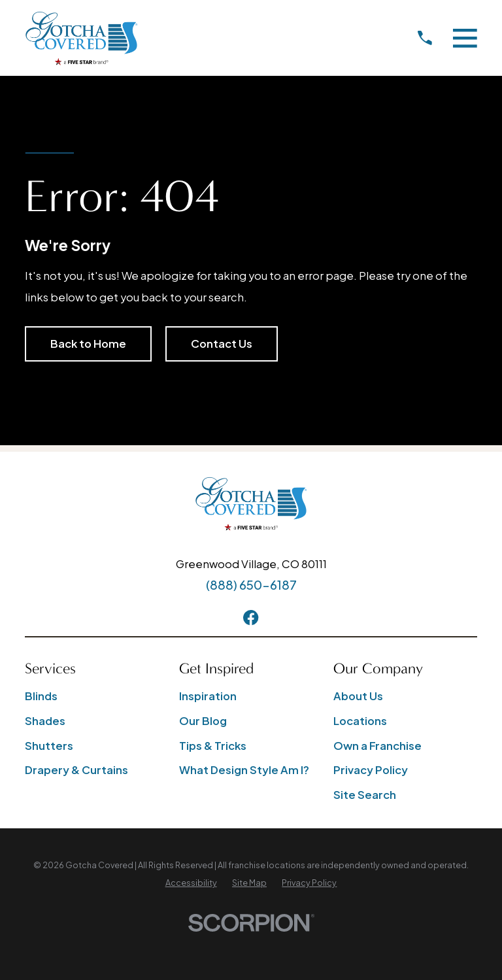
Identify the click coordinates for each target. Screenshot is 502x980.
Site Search (365, 795)
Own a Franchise (377, 746)
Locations (360, 721)
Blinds (41, 696)
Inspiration (208, 696)
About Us (358, 696)
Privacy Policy (371, 770)
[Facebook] (251, 617)
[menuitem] (191, 883)
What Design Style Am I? (244, 770)
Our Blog (203, 721)
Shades (45, 721)
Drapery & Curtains (76, 770)
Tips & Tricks (213, 746)
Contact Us (222, 344)
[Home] (81, 38)
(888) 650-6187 (251, 585)
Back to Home (88, 344)
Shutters (49, 746)
